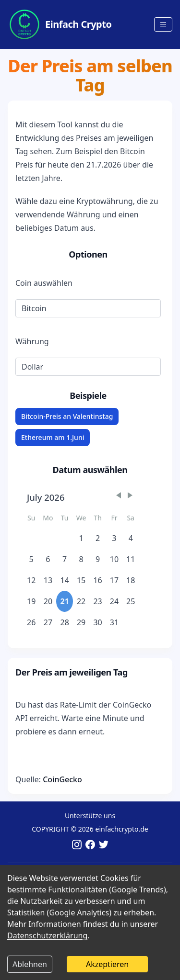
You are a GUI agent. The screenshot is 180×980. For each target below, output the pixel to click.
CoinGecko (62, 779)
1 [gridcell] (81, 538)
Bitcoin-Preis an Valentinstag (67, 416)
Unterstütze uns (90, 816)
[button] (119, 496)
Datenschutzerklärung (47, 935)
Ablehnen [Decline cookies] (30, 964)
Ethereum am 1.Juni (53, 437)
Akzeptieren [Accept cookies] (107, 964)
